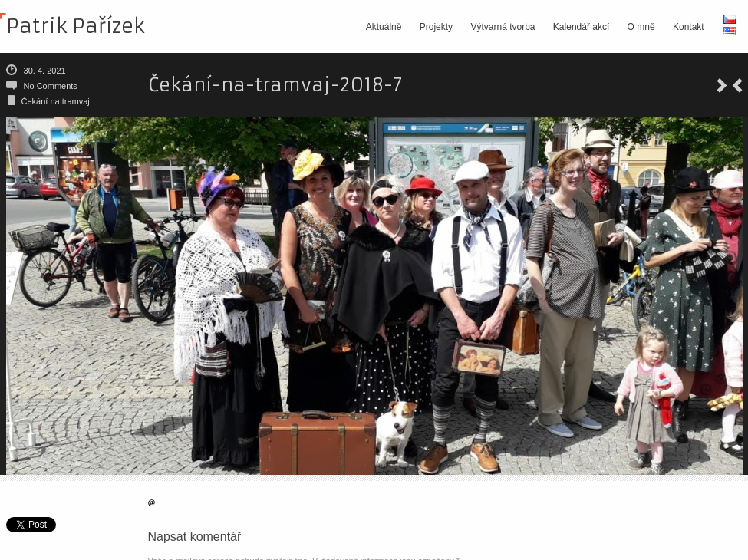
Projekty (436, 27)
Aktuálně (384, 27)
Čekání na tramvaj (56, 101)
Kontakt (689, 27)
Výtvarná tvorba (503, 27)
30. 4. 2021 (45, 71)
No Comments (51, 86)
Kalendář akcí (581, 27)
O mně (641, 27)
